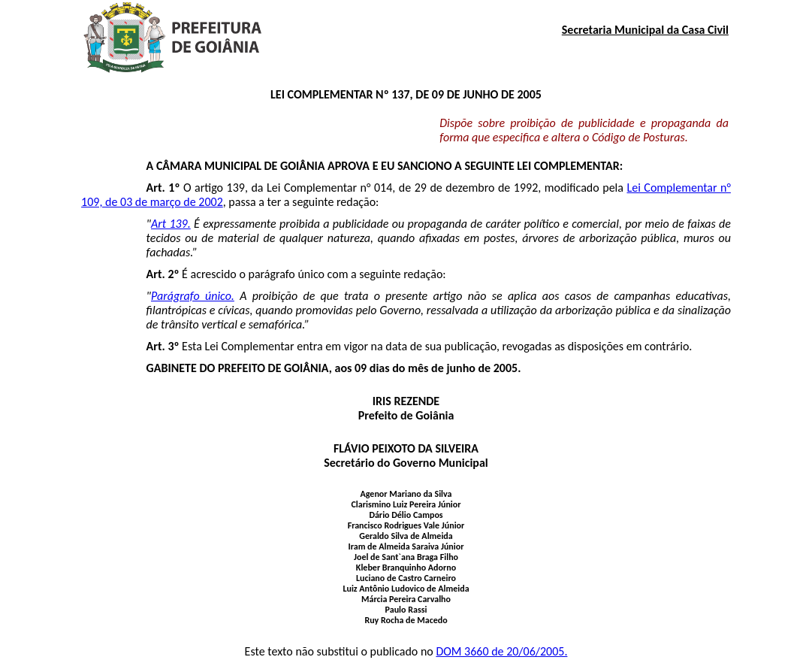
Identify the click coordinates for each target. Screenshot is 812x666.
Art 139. (171, 224)
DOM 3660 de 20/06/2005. (501, 651)
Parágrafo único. (193, 296)
